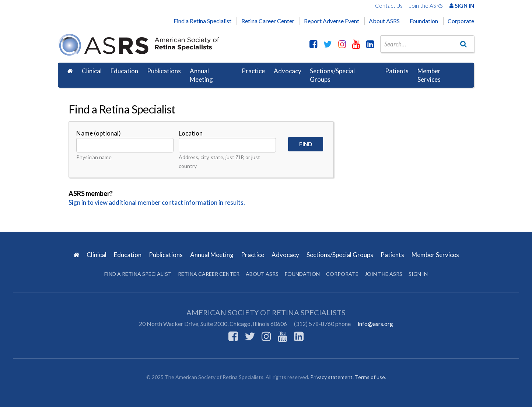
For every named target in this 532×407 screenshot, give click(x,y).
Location (191, 133)
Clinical (92, 71)
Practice (253, 71)
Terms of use (370, 377)
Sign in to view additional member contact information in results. (157, 202)
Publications (164, 71)
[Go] (463, 44)
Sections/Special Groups (332, 75)
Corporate (461, 21)
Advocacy (288, 71)
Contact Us (389, 6)
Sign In (462, 6)
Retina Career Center (268, 21)
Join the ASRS (426, 6)
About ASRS (384, 21)
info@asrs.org (375, 324)
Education (124, 71)
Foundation (424, 21)
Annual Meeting (201, 75)
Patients (397, 71)
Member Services (429, 75)
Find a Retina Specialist (202, 21)
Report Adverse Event (332, 21)
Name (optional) (99, 133)
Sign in (418, 274)
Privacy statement (331, 377)
